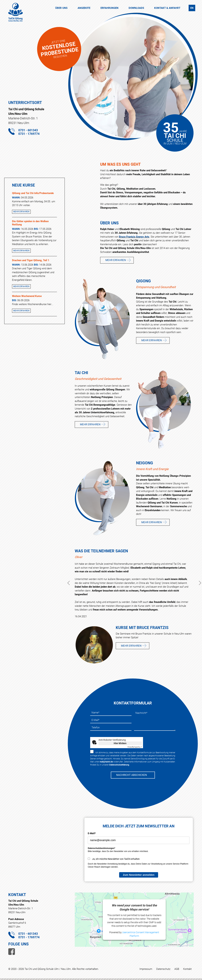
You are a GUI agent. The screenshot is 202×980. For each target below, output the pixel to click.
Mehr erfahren (21, 212)
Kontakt (187, 969)
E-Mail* (92, 833)
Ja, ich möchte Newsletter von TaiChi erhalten (116, 859)
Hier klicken (120, 743)
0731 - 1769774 (29, 134)
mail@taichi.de (106, 762)
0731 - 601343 (28, 130)
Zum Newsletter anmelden (139, 875)
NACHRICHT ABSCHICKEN (132, 775)
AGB (177, 969)
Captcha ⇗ (135, 747)
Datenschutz (163, 969)
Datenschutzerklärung (119, 765)
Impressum (146, 969)
